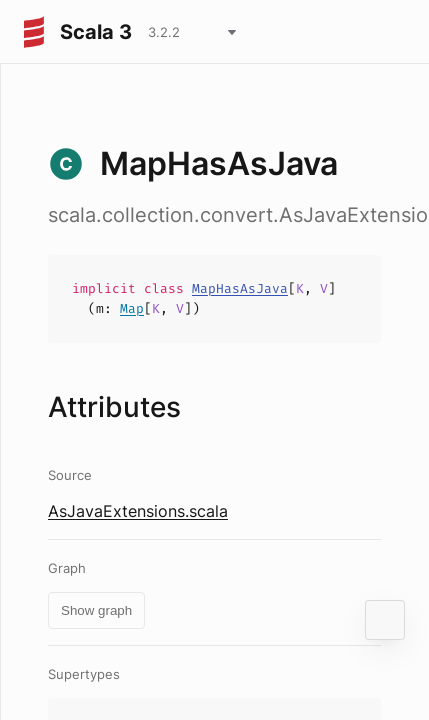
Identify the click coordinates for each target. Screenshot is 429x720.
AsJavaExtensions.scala (138, 511)
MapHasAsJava (240, 288)
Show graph (96, 610)
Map (132, 308)
